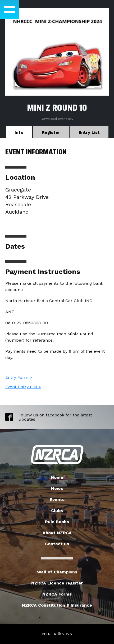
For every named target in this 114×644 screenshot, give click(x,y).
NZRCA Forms (57, 594)
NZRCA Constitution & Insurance (57, 605)
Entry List (89, 132)
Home (57, 477)
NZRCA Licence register (57, 583)
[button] (10, 9)
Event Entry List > (23, 387)
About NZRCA (57, 533)
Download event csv (57, 119)
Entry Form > (19, 377)
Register (51, 132)
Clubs (57, 511)
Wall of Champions (57, 572)
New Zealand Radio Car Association (57, 455)
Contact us (57, 544)
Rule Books (57, 522)
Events (57, 500)
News (57, 488)
